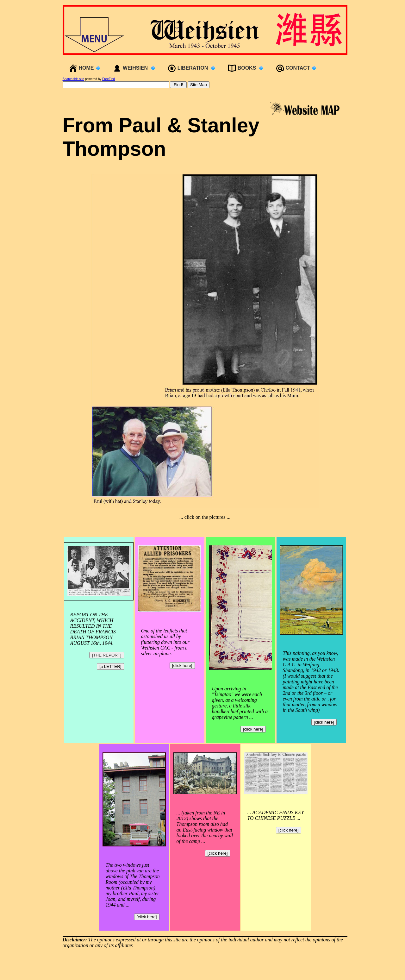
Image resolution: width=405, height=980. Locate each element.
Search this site (73, 79)
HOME (86, 68)
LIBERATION (193, 68)
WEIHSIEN (135, 68)
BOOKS (247, 68)
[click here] (182, 666)
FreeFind (109, 79)
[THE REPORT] (106, 655)
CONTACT (298, 68)
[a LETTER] (110, 666)
